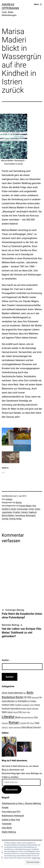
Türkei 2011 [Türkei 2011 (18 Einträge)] (5, 727)
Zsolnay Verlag (15, 519)
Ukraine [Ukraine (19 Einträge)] (11, 727)
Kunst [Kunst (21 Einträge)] (24, 712)
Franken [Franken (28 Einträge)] (33, 701)
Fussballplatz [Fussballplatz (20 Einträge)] (26, 705)
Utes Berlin (7, 828)
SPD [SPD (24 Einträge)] (28, 723)
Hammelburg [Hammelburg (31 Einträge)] (16, 708)
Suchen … (6, 660)
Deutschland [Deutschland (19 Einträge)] (35, 697)
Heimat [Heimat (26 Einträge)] (29, 708)
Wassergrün (31, 515)
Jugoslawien (7, 512)
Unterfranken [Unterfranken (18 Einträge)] (17, 727)
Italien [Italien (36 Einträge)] (4, 712)
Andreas (9, 499)
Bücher (19, 502)
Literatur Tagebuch (29, 512)
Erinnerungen (23, 509)
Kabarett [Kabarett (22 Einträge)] (10, 712)
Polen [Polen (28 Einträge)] (36, 717)
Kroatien (17, 512)
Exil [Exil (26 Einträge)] (29, 701)
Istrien (32, 509)
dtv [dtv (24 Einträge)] (16, 701)
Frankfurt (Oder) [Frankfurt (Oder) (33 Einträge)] (8, 705)
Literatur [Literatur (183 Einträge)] (8, 717)
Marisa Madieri (8, 515)
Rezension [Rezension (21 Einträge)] (5, 723)
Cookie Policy (36, 858)
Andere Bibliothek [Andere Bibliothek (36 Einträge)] (15, 693)
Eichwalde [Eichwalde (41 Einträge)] (22, 701)
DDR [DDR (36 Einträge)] (29, 697)
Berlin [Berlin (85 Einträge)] (30, 693)
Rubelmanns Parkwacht (13, 816)
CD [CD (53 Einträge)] (25, 697)
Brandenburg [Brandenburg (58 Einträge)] (8, 697)
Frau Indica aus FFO (11, 812)
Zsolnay (5, 519)
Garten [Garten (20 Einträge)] (32, 705)
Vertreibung (20, 515)
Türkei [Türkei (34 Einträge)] (37, 723)
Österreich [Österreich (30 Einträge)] (37, 727)
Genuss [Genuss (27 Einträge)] (37, 705)
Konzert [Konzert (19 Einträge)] (16, 712)
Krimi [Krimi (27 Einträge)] (20, 712)
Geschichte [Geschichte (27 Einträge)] (6, 708)
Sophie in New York (11, 820)
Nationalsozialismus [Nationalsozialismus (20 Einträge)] (27, 717)
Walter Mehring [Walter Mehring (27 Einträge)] (27, 727)
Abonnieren (12, 790)
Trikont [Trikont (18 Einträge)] (32, 723)
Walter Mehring (9, 832)
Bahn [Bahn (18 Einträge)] (25, 693)
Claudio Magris (25, 506)
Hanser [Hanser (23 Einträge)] (23, 709)
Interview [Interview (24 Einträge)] (35, 709)
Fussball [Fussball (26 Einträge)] (18, 705)
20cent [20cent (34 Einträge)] (5, 693)
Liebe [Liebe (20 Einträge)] (28, 712)
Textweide (7, 824)
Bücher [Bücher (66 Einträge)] (19, 697)
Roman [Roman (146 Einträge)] (14, 722)
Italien (37, 509)
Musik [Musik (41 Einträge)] (18, 717)
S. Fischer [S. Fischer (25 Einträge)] (23, 723)
